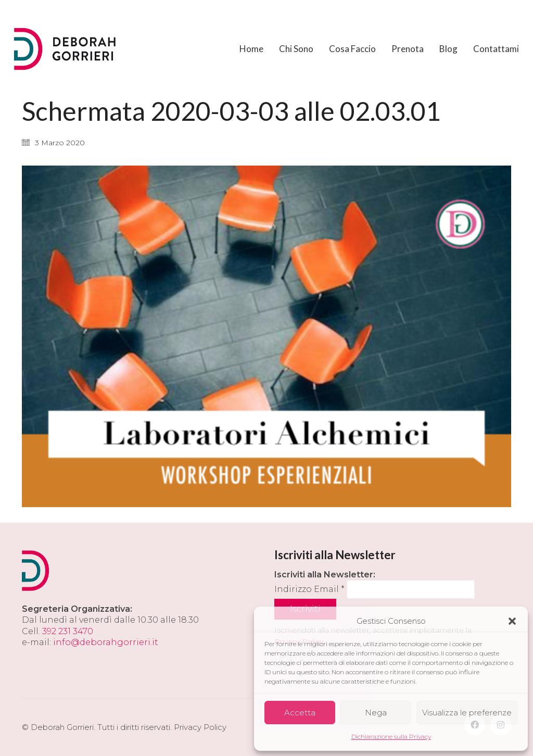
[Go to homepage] (66, 49)
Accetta (300, 713)
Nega (376, 713)
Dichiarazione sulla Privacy (391, 736)
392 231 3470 (68, 631)
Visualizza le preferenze (467, 713)
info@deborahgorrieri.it (106, 642)
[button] (512, 621)
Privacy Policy (200, 727)
